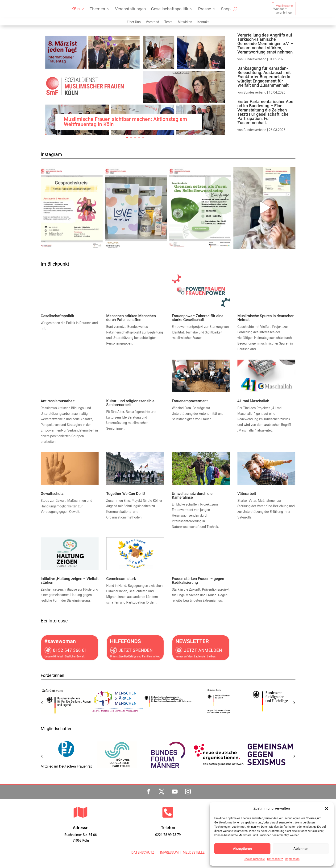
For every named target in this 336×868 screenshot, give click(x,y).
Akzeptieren (242, 849)
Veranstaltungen (131, 9)
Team (168, 22)
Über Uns (134, 22)
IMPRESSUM (169, 852)
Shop (226, 9)
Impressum (292, 859)
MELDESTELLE (194, 852)
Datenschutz (275, 859)
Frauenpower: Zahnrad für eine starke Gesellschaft (198, 318)
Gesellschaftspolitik (170, 9)
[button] (327, 809)
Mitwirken (185, 22)
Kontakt (203, 22)
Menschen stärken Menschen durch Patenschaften (131, 318)
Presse (205, 9)
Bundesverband (255, 59)
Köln (76, 9)
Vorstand (153, 22)
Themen (97, 9)
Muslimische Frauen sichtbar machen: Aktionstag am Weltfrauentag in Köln (126, 122)
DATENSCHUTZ (143, 852)
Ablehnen (301, 849)
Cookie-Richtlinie (254, 859)
